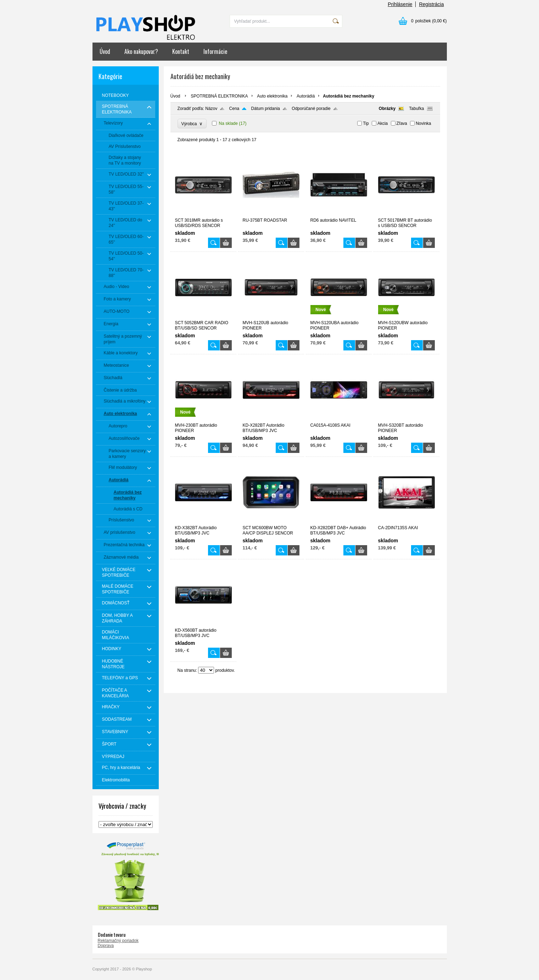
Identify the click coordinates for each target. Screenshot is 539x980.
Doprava (106, 946)
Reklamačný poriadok (118, 941)
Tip (366, 123)
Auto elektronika (272, 96)
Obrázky (387, 109)
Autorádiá (306, 96)
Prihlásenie (400, 4)
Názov (211, 109)
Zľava (402, 123)
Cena (234, 109)
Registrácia (431, 4)
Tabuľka (416, 109)
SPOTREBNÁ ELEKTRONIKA (219, 96)
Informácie (215, 51)
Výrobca (192, 124)
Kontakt (181, 51)
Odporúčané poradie (311, 109)
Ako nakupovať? (141, 51)
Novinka (423, 123)
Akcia (383, 123)
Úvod (105, 51)
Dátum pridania (266, 109)
